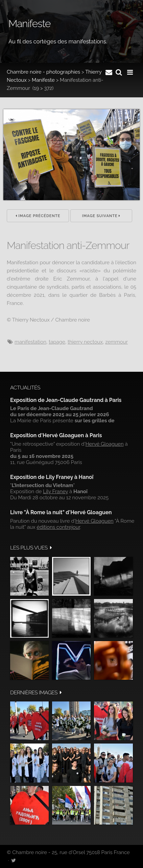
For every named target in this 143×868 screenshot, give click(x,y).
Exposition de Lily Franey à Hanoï (52, 477)
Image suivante (101, 216)
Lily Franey (55, 491)
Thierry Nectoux (85, 342)
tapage (57, 342)
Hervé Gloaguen (105, 444)
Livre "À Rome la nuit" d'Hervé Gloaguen (61, 512)
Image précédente (38, 216)
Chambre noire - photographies (43, 72)
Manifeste (43, 80)
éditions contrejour (58, 527)
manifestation (30, 342)
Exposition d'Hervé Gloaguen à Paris (56, 435)
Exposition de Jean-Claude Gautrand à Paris (66, 400)
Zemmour (116, 342)
